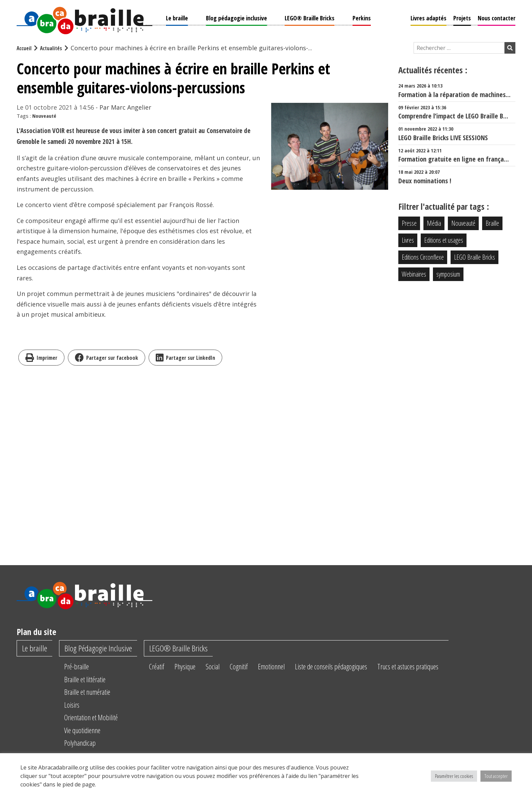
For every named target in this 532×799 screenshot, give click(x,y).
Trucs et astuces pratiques (449, 667)
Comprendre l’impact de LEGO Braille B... (457, 112)
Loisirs (75, 705)
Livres (408, 239)
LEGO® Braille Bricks (310, 17)
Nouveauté (44, 115)
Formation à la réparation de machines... (457, 90)
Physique (199, 667)
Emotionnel (295, 667)
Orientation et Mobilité (98, 718)
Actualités (55, 47)
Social (230, 667)
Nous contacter (497, 17)
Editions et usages (444, 239)
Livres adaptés (429, 17)
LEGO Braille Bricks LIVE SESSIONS (457, 133)
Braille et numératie (94, 692)
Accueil (25, 47)
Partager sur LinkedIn (185, 357)
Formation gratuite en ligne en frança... (457, 155)
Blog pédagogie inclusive (236, 17)
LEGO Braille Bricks (474, 256)
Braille (492, 222)
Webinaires (414, 273)
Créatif (167, 667)
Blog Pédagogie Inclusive (104, 648)
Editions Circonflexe (423, 256)
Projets (462, 17)
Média (434, 222)
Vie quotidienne (88, 731)
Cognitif (258, 667)
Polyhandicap (85, 743)
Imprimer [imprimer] (41, 357)
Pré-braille (81, 667)
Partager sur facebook (107, 357)
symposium (448, 273)
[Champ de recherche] (459, 47)
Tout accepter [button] (496, 776)
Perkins (362, 17)
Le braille (177, 17)
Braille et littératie (91, 680)
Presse (409, 222)
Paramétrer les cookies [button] (454, 776)
